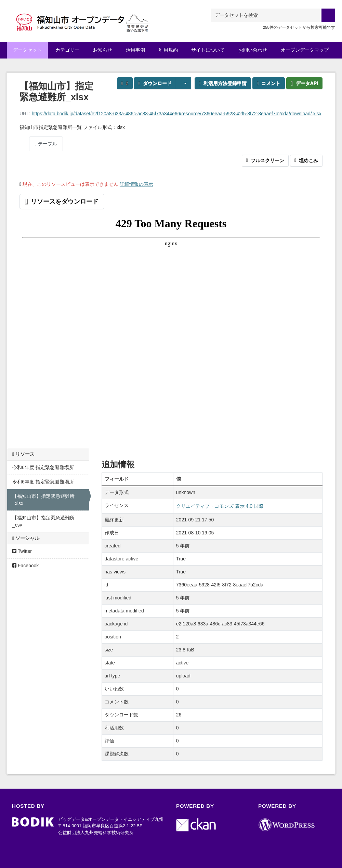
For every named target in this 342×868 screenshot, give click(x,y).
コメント (269, 83)
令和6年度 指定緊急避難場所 (43, 467)
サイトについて (208, 50)
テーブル (46, 144)
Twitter (22, 551)
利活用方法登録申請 (223, 83)
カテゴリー (67, 50)
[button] (184, 83)
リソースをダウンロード (62, 202)
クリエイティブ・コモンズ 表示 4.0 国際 (220, 506)
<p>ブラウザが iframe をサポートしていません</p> (171, 326)
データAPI (304, 83)
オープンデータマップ (305, 50)
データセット (27, 50)
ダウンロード (155, 83)
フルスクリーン (265, 160)
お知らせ (103, 50)
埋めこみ (306, 160)
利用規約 (168, 50)
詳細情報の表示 (136, 184)
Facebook (25, 566)
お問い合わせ (253, 50)
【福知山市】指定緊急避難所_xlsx (43, 500)
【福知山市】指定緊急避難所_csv (43, 521)
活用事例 (135, 50)
